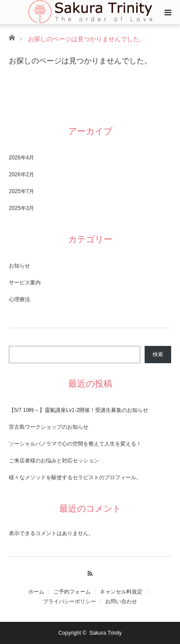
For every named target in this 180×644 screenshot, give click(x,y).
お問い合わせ (121, 601)
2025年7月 (21, 191)
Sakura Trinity (105, 633)
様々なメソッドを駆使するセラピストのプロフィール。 (75, 477)
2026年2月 (21, 175)
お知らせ (19, 266)
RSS (90, 572)
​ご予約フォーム (72, 592)
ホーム (36, 592)
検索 (158, 354)
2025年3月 (21, 208)
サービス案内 (25, 283)
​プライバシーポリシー (69, 601)
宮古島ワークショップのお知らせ (49, 427)
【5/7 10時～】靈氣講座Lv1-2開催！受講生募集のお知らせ (79, 410)
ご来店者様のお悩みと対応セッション (54, 461)
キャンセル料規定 (121, 592)
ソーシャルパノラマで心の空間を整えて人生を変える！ (75, 444)
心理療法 (19, 299)
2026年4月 (21, 158)
